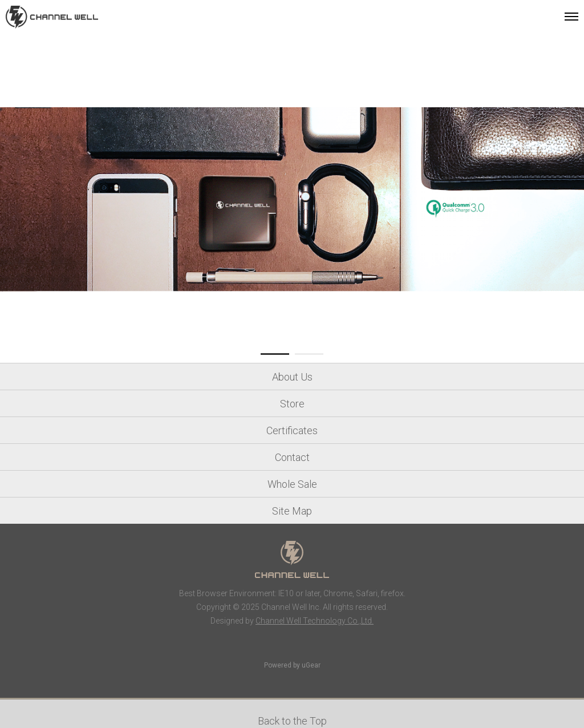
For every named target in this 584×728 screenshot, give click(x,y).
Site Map (292, 511)
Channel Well (52, 17)
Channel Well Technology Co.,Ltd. (315, 621)
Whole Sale (292, 484)
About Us (292, 377)
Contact (292, 457)
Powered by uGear (292, 665)
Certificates (292, 430)
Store (292, 404)
